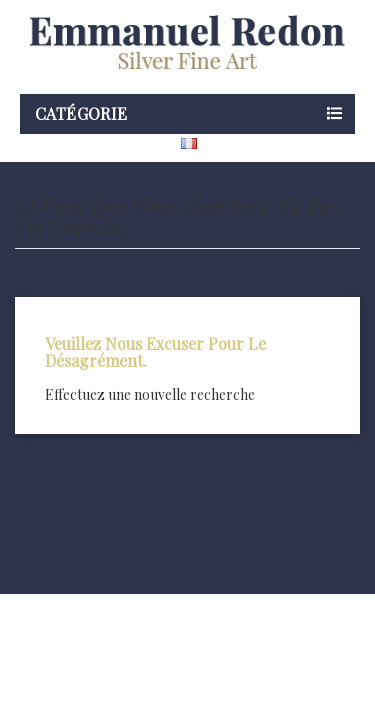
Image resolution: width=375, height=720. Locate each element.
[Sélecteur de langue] (228, 143)
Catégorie (81, 113)
